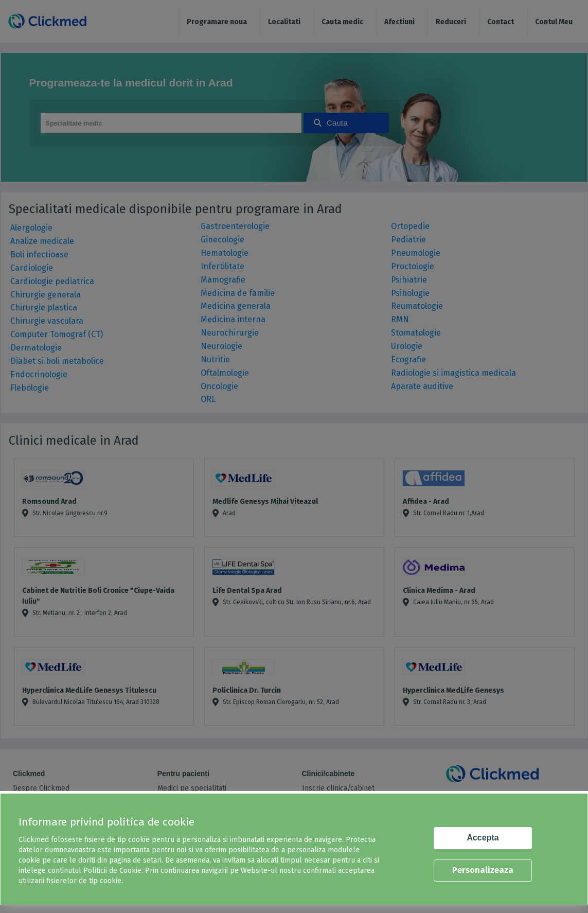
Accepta (483, 838)
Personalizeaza (483, 870)
